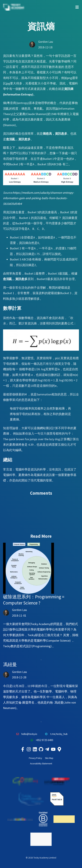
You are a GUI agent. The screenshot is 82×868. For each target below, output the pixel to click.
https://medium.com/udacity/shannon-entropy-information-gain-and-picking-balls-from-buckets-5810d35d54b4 (39, 198)
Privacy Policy (35, 758)
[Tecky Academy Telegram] (47, 749)
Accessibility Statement (41, 764)
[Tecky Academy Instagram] (29, 749)
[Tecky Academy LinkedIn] (35, 749)
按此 (58, 254)
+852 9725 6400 (41, 740)
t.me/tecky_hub (55, 734)
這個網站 (40, 428)
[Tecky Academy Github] (41, 749)
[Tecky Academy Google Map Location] (59, 749)
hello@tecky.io (26, 734)
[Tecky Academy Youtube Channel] (53, 749)
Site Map (49, 758)
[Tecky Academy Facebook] (23, 749)
